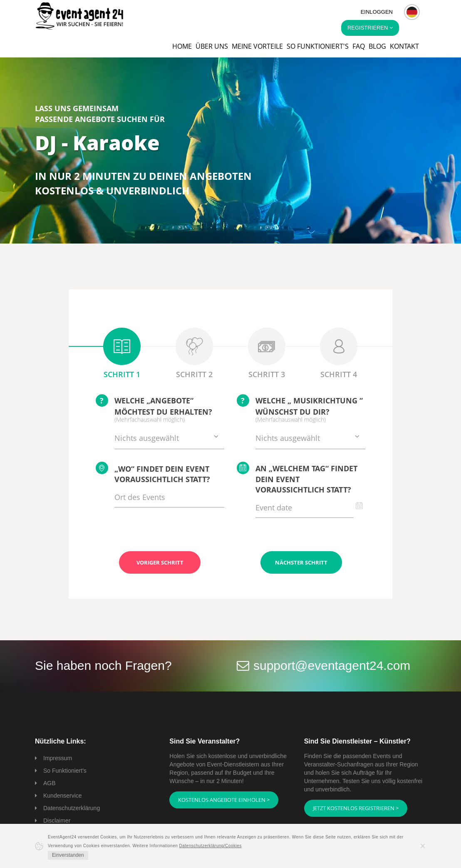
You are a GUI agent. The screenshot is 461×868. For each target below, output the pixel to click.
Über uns (212, 46)
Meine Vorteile (257, 46)
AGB (50, 783)
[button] (412, 12)
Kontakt (404, 46)
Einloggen (377, 12)
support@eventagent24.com (332, 665)
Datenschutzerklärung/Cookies (211, 846)
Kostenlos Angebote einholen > (224, 800)
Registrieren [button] (370, 28)
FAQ (359, 46)
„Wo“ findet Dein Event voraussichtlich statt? (153, 473)
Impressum (58, 758)
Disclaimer (57, 821)
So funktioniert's (318, 46)
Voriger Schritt (160, 562)
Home (182, 46)
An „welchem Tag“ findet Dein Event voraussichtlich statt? (297, 478)
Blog (377, 46)
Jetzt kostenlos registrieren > (356, 808)
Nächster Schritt (301, 562)
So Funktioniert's (65, 771)
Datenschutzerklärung (72, 808)
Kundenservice (63, 796)
